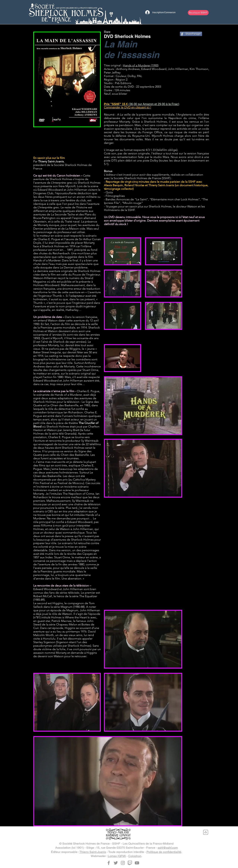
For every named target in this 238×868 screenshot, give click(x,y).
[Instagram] (123, 863)
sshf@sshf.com (168, 848)
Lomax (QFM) (117, 856)
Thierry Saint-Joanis (93, 852)
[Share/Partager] (191, 34)
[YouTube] (137, 863)
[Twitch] (130, 863)
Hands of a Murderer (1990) (141, 65)
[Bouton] (66, 12)
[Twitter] (116, 863)
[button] (67, 79)
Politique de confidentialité (164, 852)
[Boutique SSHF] (198, 13)
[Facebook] (109, 863)
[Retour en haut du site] (206, 832)
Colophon (135, 856)
